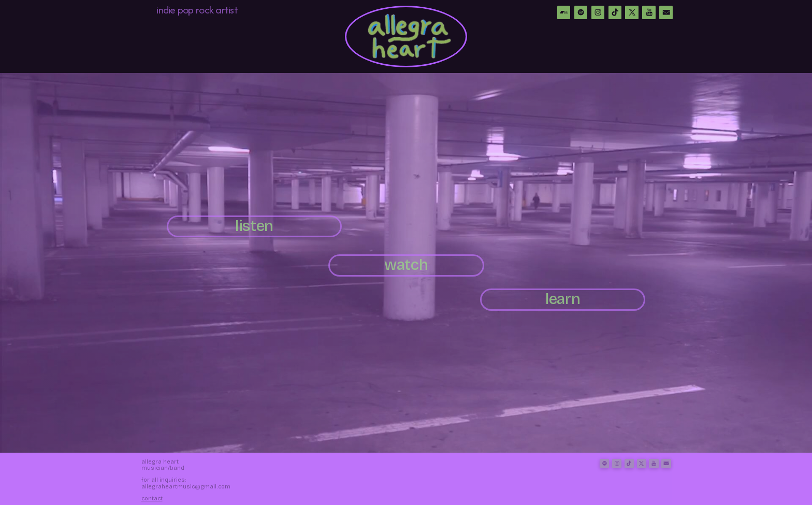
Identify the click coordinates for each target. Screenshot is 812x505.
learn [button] (563, 299)
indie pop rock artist (197, 10)
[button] (564, 12)
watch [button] (406, 265)
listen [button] (254, 226)
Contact (152, 499)
